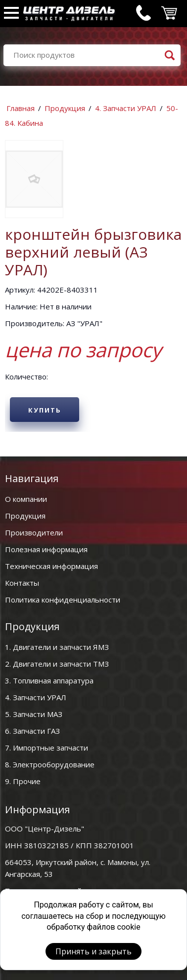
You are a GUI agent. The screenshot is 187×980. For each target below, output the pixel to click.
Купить (45, 410)
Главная (21, 108)
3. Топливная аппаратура (49, 680)
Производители (34, 532)
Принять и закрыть (93, 951)
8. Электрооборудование (50, 764)
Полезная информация (46, 549)
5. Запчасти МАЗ (34, 714)
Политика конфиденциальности (63, 600)
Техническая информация (51, 566)
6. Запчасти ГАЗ (32, 731)
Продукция (65, 108)
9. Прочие (23, 781)
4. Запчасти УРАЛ (126, 108)
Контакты (22, 583)
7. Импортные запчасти (47, 748)
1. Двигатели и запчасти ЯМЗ (57, 647)
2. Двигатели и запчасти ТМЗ (57, 664)
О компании (26, 499)
